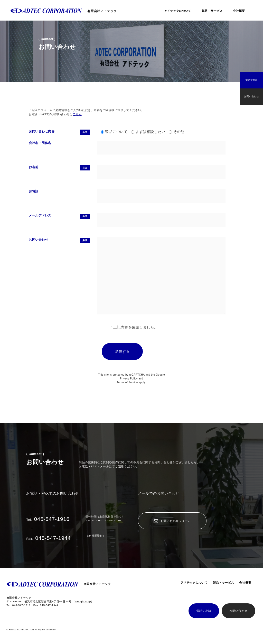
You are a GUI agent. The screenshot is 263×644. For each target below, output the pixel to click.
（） (83, 601)
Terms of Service (127, 382)
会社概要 (239, 11)
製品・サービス (212, 11)
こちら (77, 114)
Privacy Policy (129, 379)
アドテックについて (178, 11)
